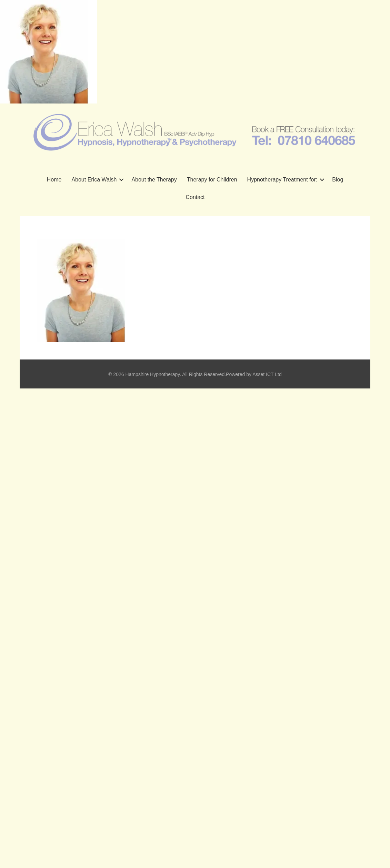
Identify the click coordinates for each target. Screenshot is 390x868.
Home (54, 180)
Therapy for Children (212, 180)
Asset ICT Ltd (267, 374)
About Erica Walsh (94, 180)
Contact (195, 197)
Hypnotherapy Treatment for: (282, 180)
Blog (338, 180)
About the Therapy (154, 180)
